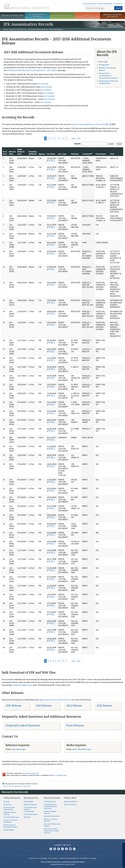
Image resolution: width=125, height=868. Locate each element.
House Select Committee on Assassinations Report (109, 76)
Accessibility (42, 858)
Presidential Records (11, 817)
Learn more (105, 864)
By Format (7, 804)
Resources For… (31, 798)
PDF (49, 160)
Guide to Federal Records (50, 812)
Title (112, 154)
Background (104, 65)
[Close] (122, 845)
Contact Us (118, 4)
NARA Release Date (21, 152)
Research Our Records (13, 16)
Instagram (59, 849)
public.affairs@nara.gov (82, 749)
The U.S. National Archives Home (26, 6)
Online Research (12, 798)
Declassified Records (52, 816)
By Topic (7, 802)
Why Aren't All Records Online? (52, 825)
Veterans (27, 817)
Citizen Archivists (90, 4)
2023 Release (44, 706)
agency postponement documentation (55, 700)
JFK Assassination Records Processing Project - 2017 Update (32, 70)
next (73, 138)
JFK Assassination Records (38, 29)
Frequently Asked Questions (23, 725)
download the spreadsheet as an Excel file (88, 124)
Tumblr (62, 849)
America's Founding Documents (112, 16)
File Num (75, 154)
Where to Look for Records (51, 820)
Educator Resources (62, 16)
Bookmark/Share (105, 4)
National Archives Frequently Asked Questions (50, 806)
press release (42, 84)
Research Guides (52, 798)
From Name (101, 154)
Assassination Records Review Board (108, 82)
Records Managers (31, 814)
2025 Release (13, 706)
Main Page (103, 62)
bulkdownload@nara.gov (22, 685)
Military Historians (30, 804)
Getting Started (50, 802)
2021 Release (104, 706)
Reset (119, 144)
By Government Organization (9, 808)
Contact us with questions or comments (16, 786)
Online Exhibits (9, 830)
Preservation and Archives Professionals (30, 809)
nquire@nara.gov (19, 749)
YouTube (66, 849)
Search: (77, 144)
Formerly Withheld (33, 153)
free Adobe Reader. (30, 773)
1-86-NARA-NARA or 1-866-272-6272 (63, 864)
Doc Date (51, 154)
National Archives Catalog (10, 813)
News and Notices (71, 802)
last (79, 138)
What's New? (70, 798)
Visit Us (87, 16)
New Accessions (70, 804)
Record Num (12, 153)
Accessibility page (60, 775)
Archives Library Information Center (10, 826)
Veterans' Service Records (38, 16)
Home (6, 29)
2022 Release (74, 706)
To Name (87, 154)
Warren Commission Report (108, 69)
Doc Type (62, 154)
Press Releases (75, 725)
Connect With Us (63, 845)
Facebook (51, 849)
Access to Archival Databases (10, 821)
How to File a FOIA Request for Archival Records (51, 831)
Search (118, 8)
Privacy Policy (53, 858)
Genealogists (29, 802)
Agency (42, 154)
